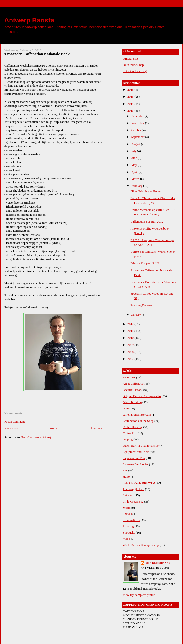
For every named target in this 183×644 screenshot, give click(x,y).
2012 (131, 324)
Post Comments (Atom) (36, 437)
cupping (128, 439)
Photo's (127, 514)
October (137, 130)
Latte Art (128, 495)
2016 (131, 90)
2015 (131, 97)
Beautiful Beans (133, 390)
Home (54, 428)
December (138, 116)
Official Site (130, 59)
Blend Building (132, 402)
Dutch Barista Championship (141, 446)
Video (126, 539)
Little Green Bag (133, 501)
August (136, 144)
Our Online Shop (133, 65)
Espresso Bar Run (134, 458)
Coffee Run (130, 433)
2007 (131, 359)
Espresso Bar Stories (136, 464)
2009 (131, 345)
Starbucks (129, 532)
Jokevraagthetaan (133, 489)
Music (127, 508)
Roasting (128, 526)
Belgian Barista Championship (142, 396)
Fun (125, 470)
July (134, 151)
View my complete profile (139, 595)
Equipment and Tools (136, 452)
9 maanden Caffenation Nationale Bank (37, 54)
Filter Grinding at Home (145, 191)
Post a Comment (15, 421)
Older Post (95, 428)
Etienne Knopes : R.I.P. (145, 263)
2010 (131, 338)
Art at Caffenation (134, 384)
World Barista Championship (141, 545)
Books (127, 408)
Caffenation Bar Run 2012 (147, 222)
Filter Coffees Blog (135, 71)
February (137, 186)
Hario (126, 477)
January (137, 315)
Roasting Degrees (141, 305)
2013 (131, 111)
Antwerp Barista (29, 20)
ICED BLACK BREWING (140, 483)
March (136, 179)
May (135, 165)
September (138, 137)
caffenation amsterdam (137, 415)
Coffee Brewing (133, 427)
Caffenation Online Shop (138, 421)
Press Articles (131, 520)
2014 (131, 104)
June (135, 158)
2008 (131, 352)
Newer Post (11, 428)
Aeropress (129, 377)
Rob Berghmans (158, 563)
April (135, 172)
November (138, 123)
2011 (131, 331)
